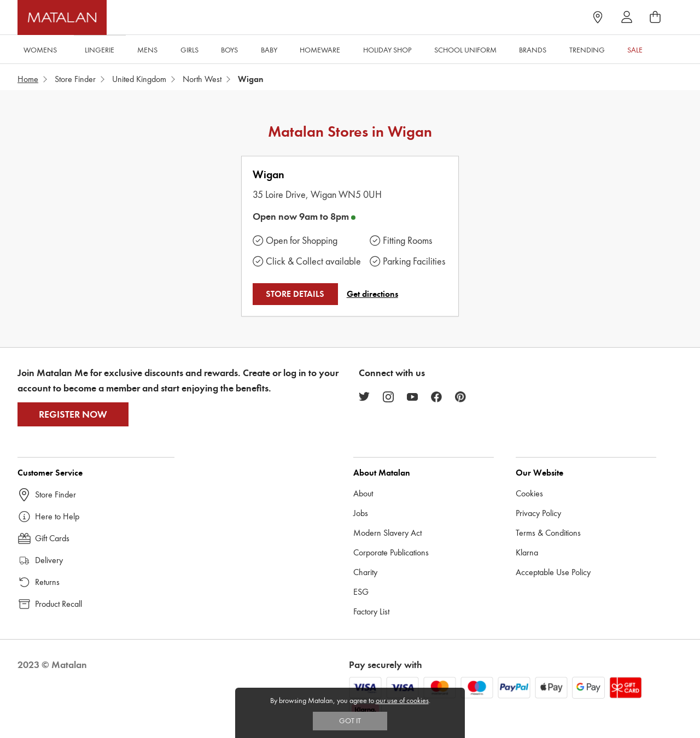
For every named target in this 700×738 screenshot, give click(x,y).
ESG (361, 592)
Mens (147, 50)
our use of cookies (402, 701)
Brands (533, 50)
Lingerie (100, 50)
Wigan (269, 175)
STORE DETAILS (295, 294)
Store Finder (75, 79)
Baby (269, 50)
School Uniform (465, 50)
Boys (229, 50)
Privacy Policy (538, 513)
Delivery (49, 560)
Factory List (371, 611)
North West (202, 79)
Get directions (372, 294)
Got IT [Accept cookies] (350, 721)
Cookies (529, 493)
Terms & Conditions (548, 533)
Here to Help (57, 516)
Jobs (361, 513)
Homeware (320, 50)
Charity (365, 572)
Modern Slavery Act (387, 533)
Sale (635, 50)
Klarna (527, 552)
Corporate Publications (391, 552)
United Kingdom (139, 79)
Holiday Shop (387, 50)
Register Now (73, 414)
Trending (587, 50)
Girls (189, 50)
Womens (40, 50)
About (363, 493)
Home (28, 79)
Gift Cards (52, 538)
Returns (47, 582)
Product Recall (59, 604)
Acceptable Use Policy (553, 572)
